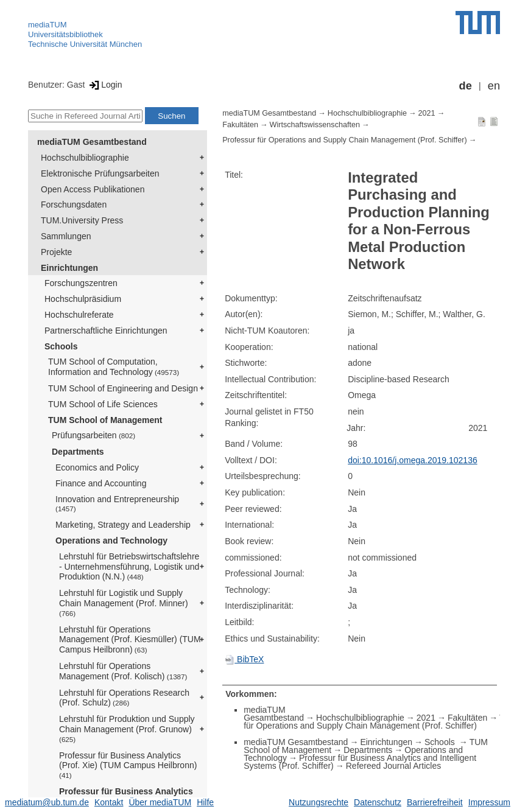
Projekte (56, 252)
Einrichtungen (69, 268)
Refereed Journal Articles (393, 766)
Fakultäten (240, 125)
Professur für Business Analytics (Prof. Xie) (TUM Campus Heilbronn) (129, 765)
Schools (61, 346)
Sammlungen (66, 236)
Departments (78, 452)
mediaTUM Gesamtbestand (92, 142)
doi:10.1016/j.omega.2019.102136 (413, 460)
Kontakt (109, 802)
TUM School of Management (105, 420)
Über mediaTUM (160, 802)
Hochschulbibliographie (85, 158)
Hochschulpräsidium (83, 299)
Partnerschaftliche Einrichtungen (106, 331)
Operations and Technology (111, 541)
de (466, 86)
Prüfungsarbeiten (93, 435)
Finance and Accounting (101, 483)
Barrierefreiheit (435, 802)
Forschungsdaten (74, 205)
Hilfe (205, 802)
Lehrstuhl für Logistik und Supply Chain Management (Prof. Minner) (124, 603)
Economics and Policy (97, 467)
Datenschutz (378, 802)
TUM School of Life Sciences (103, 404)
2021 (427, 113)
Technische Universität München (85, 44)
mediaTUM (48, 25)
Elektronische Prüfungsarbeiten (100, 173)
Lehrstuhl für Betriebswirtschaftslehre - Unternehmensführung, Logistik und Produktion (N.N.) (129, 567)
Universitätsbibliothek (65, 34)
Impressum (489, 802)
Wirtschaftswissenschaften (315, 125)
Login (104, 85)
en (494, 86)
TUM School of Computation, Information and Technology (114, 367)
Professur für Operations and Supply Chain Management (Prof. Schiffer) (345, 140)
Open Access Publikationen (93, 189)
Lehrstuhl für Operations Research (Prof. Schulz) (124, 698)
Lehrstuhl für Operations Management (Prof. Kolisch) (123, 671)
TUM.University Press (82, 220)
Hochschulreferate (79, 315)
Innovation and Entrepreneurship (117, 504)
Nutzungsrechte (319, 802)
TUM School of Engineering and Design (123, 388)
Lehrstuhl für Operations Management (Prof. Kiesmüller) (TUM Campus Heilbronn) (130, 640)
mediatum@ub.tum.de (47, 802)
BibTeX (244, 659)
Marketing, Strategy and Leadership (123, 525)
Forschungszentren (81, 283)
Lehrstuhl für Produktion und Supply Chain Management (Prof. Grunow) (127, 729)
